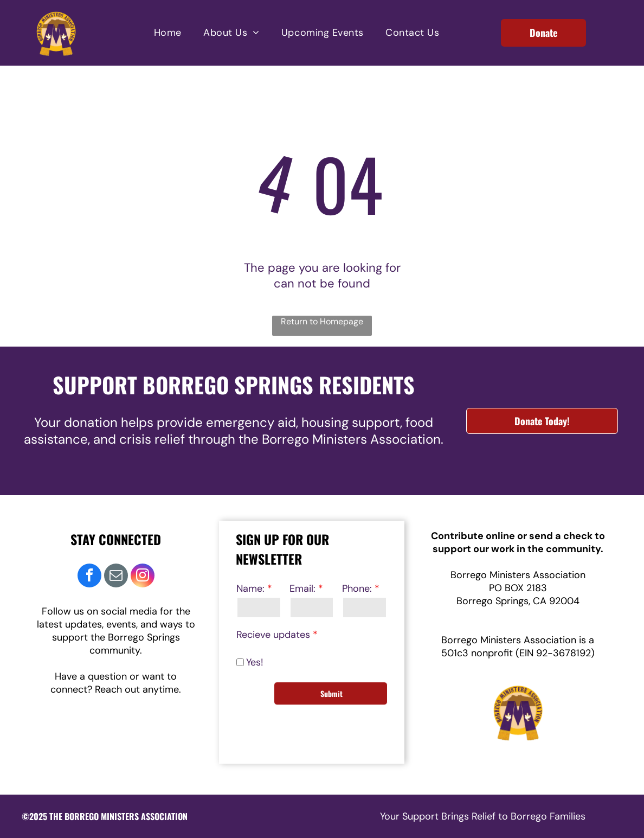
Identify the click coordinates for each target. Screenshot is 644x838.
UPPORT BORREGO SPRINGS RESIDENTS (239, 385)
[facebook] (89, 577)
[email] (116, 577)
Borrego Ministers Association (518, 575)
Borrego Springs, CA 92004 (518, 601)
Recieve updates (273, 635)
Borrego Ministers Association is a (518, 640)
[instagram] (143, 577)
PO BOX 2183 (518, 588)
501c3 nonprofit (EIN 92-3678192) (518, 653)
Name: (250, 588)
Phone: (357, 588)
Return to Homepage (322, 321)
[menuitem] (168, 33)
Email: (302, 588)
